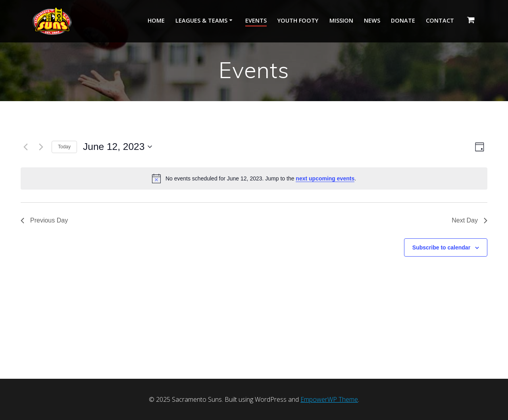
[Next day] (41, 147)
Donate (403, 20)
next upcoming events (325, 178)
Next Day (470, 220)
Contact (440, 20)
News (372, 20)
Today (64, 147)
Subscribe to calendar (441, 247)
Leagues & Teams (201, 20)
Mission (341, 20)
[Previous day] (25, 147)
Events (256, 20)
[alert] (254, 178)
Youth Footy (298, 20)
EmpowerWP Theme (329, 399)
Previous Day (44, 220)
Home (156, 20)
